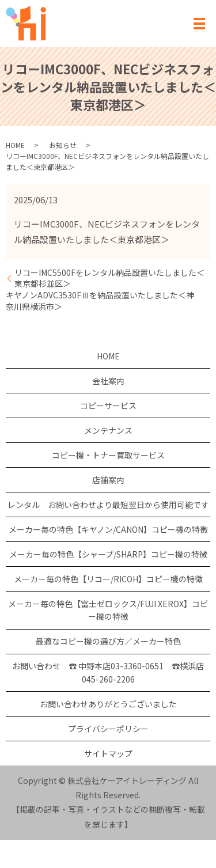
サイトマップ (108, 753)
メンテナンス (108, 430)
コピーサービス (108, 405)
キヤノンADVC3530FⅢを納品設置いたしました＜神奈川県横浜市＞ (100, 301)
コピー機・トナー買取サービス (108, 455)
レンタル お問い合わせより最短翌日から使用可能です (108, 505)
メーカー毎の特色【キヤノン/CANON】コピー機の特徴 (108, 529)
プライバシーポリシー (108, 729)
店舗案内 (108, 480)
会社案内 (108, 381)
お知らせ (63, 145)
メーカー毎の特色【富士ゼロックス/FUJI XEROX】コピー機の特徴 (108, 610)
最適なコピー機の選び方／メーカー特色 (108, 641)
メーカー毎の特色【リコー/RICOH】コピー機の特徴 (108, 579)
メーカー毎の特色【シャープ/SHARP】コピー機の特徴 (108, 554)
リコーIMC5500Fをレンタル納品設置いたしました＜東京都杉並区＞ (109, 278)
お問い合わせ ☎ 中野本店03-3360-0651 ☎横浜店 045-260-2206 (108, 672)
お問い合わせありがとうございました (108, 704)
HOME (15, 145)
